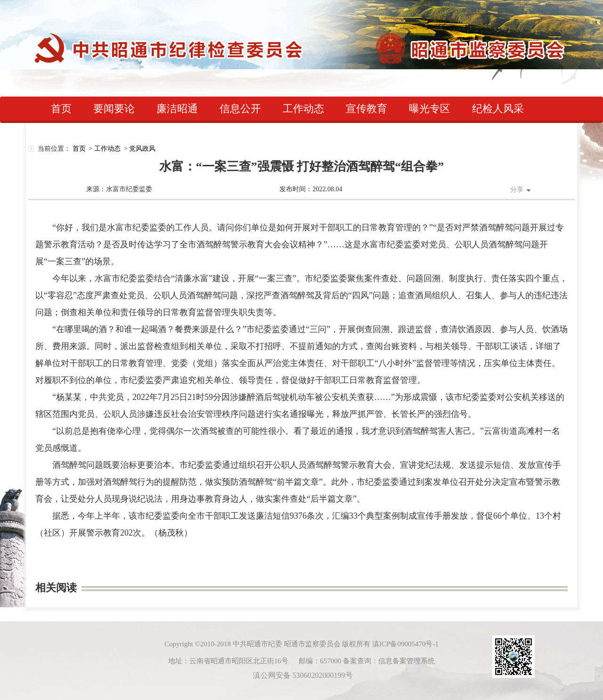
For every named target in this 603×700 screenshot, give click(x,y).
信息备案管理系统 (407, 661)
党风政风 (142, 149)
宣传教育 (367, 109)
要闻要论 (114, 109)
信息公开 (240, 109)
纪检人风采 (498, 109)
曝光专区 (430, 109)
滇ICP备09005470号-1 (405, 644)
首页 (61, 109)
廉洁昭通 (177, 109)
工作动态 (303, 109)
